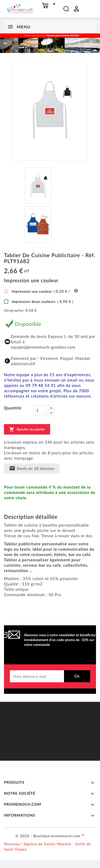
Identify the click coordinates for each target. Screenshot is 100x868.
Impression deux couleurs (39, 302)
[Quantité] (40, 410)
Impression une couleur (37, 291)
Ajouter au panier (27, 429)
